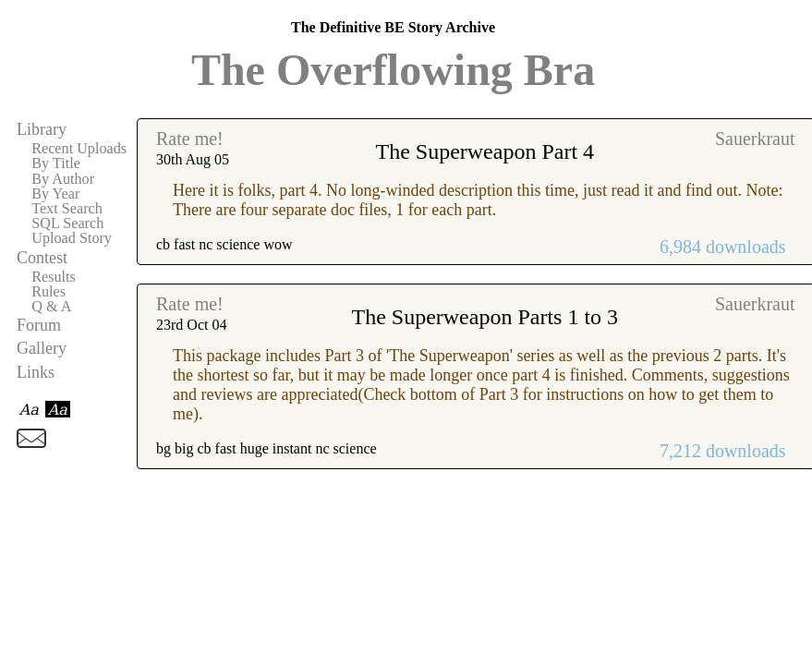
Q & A (51, 307)
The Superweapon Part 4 (485, 151)
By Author (63, 179)
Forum (39, 325)
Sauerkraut (755, 139)
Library (42, 129)
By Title (56, 163)
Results (54, 277)
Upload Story (72, 238)
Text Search (67, 209)
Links (36, 372)
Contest (42, 258)
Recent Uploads (79, 149)
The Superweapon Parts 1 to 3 (485, 317)
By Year (55, 194)
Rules (48, 292)
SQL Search (67, 224)
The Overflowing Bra (393, 70)
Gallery (42, 348)
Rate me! (190, 139)
